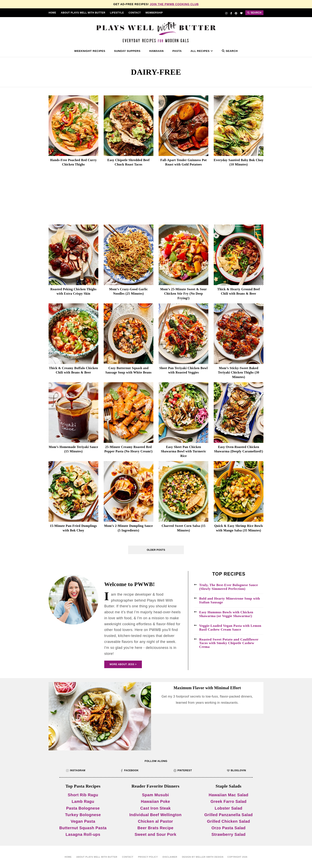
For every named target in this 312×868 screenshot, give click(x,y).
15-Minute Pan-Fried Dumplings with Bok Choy (73, 528)
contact (135, 13)
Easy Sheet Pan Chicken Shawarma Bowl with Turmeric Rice (183, 451)
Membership (154, 13)
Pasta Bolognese (83, 808)
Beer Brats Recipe (156, 828)
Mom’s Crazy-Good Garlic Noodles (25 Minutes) (128, 291)
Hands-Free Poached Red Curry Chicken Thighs (73, 162)
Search (230, 51)
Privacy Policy (148, 857)
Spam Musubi (155, 795)
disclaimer (170, 857)
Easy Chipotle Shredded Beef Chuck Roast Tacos (129, 162)
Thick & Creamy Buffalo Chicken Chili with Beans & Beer (73, 370)
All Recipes (202, 51)
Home (52, 13)
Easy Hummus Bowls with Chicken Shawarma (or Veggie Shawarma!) (226, 614)
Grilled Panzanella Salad (229, 815)
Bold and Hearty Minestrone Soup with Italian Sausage (230, 600)
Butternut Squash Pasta (83, 828)
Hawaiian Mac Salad (229, 795)
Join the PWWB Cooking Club (174, 4)
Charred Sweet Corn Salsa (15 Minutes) (183, 528)
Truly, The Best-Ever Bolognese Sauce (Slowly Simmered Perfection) (229, 587)
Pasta (177, 51)
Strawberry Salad (229, 834)
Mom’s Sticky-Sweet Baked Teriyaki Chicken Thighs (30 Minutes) (238, 373)
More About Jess (122, 664)
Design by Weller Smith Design (203, 857)
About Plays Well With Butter (83, 13)
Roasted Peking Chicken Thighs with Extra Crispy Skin (73, 291)
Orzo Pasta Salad (229, 828)
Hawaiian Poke (156, 801)
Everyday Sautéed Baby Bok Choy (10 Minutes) (239, 162)
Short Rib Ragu (83, 795)
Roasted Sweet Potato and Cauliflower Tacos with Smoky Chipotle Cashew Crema (229, 643)
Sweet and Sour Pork (155, 834)
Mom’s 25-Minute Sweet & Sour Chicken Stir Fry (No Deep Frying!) (183, 294)
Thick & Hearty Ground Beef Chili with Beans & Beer (239, 291)
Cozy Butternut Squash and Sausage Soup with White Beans (128, 370)
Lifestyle (117, 13)
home (68, 857)
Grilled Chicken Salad (228, 821)
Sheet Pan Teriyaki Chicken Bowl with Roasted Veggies (184, 370)
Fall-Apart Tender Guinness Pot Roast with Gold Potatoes (184, 162)
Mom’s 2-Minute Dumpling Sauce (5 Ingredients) (128, 528)
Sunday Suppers (127, 51)
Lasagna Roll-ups (83, 834)
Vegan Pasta (83, 821)
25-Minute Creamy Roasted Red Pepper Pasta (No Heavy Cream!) (129, 449)
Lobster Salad (229, 808)
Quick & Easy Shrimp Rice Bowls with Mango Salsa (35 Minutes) (238, 528)
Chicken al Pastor (155, 821)
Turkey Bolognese (83, 815)
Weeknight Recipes (90, 51)
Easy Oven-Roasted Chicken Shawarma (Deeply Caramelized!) (239, 449)
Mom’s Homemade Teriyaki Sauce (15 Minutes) (73, 449)
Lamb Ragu (83, 801)
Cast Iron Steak (156, 808)
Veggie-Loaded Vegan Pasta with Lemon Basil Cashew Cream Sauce (230, 628)
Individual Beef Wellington (156, 815)
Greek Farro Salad (229, 801)
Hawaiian (156, 51)
